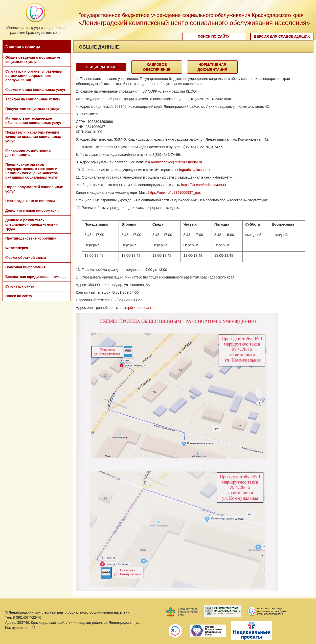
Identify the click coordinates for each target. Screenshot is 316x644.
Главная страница (23, 46)
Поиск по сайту (214, 36)
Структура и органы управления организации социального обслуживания (34, 76)
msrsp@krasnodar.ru (137, 308)
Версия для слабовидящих (282, 36)
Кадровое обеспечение (157, 67)
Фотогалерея (17, 248)
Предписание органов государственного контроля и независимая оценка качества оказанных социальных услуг (32, 171)
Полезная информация (25, 267)
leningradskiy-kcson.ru (192, 170)
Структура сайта (20, 286)
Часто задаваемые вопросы (30, 201)
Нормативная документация (212, 67)
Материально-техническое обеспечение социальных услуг (33, 121)
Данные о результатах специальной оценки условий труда (31, 224)
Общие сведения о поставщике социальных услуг (33, 60)
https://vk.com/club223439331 (205, 185)
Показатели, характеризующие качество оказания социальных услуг (33, 137)
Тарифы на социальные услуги (33, 99)
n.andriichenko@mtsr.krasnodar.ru (175, 162)
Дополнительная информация (32, 210)
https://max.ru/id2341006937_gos (174, 192)
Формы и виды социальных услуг (35, 90)
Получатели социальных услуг (32, 109)
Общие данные (101, 67)
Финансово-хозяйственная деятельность (29, 153)
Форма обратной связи (26, 257)
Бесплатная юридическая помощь (36, 277)
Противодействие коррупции (31, 238)
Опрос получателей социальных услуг (34, 189)
